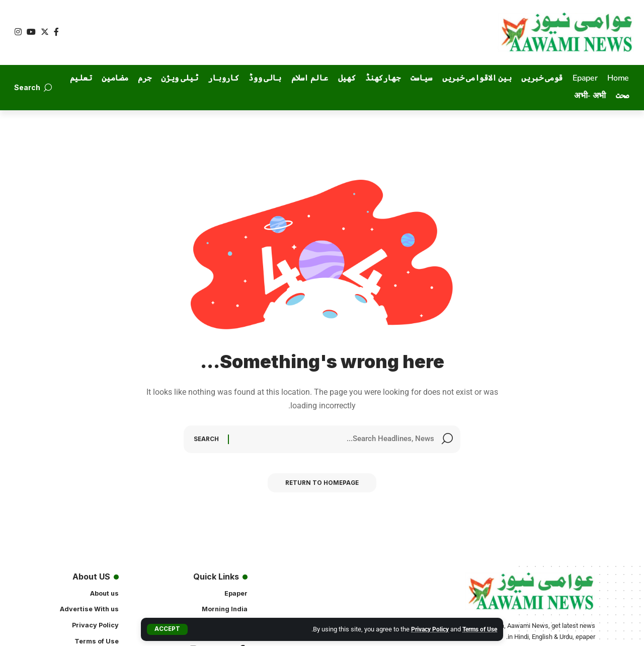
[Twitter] (45, 32)
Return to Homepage (322, 486)
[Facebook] (56, 32)
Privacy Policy (424, 629)
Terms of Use (477, 629)
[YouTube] (31, 32)
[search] (32, 88)
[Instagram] (18, 32)
